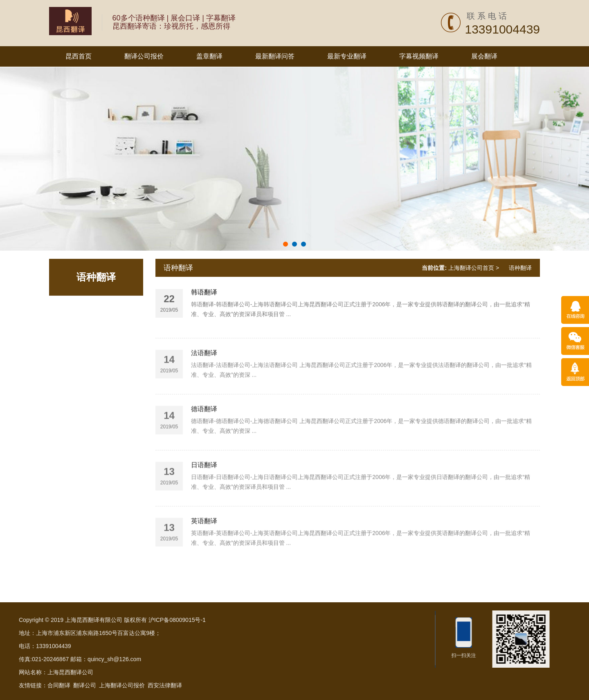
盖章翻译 (209, 56)
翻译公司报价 (144, 56)
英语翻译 (204, 570)
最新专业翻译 (347, 56)
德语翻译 (204, 458)
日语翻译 (204, 514)
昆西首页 (79, 56)
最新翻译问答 (275, 56)
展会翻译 (484, 56)
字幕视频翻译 (419, 56)
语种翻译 (96, 277)
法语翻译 (204, 402)
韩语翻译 (204, 308)
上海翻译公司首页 (471, 268)
